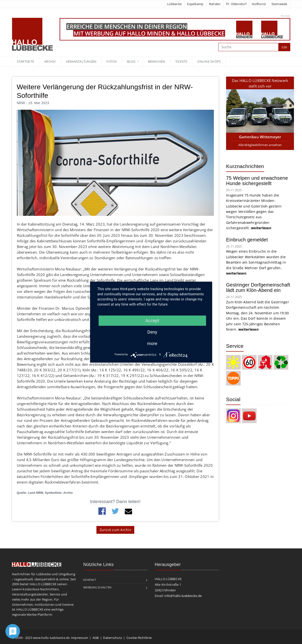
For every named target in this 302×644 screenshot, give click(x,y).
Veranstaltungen (81, 61)
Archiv (50, 61)
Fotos (112, 61)
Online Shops (209, 61)
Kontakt (90, 580)
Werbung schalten (97, 587)
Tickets (181, 61)
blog (131, 61)
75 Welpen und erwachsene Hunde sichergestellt (257, 181)
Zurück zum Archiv (115, 530)
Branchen (157, 61)
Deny (152, 332)
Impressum (80, 638)
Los (284, 47)
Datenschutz (113, 638)
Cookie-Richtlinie (139, 638)
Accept (152, 321)
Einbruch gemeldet (247, 240)
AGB (96, 638)
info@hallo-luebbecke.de (183, 596)
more (152, 343)
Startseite (26, 61)
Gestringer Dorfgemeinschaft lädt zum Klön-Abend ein (258, 287)
